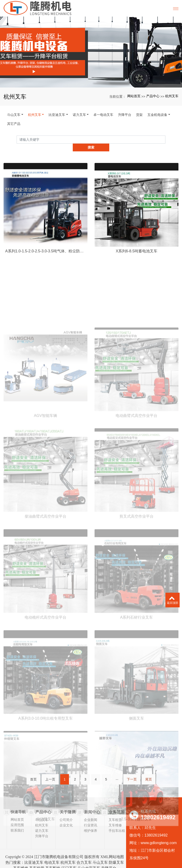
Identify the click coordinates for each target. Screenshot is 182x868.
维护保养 (91, 823)
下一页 (132, 776)
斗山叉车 (14, 115)
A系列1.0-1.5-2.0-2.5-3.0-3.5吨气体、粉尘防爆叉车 (45, 271)
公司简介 (66, 812)
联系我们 (17, 823)
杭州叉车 (172, 96)
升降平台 (125, 115)
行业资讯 (91, 817)
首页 (33, 776)
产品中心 (153, 96)
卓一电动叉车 (103, 115)
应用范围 (17, 817)
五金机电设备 (157, 115)
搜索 (165, 139)
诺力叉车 (79, 115)
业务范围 (116, 804)
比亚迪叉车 (57, 115)
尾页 (149, 776)
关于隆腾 (67, 804)
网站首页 (134, 96)
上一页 (50, 776)
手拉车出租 (117, 823)
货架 (139, 115)
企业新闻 (91, 812)
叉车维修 (115, 817)
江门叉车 (69, 860)
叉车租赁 (115, 812)
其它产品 (14, 124)
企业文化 (66, 817)
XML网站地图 (112, 849)
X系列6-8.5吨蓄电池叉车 (136, 271)
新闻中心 (92, 804)
